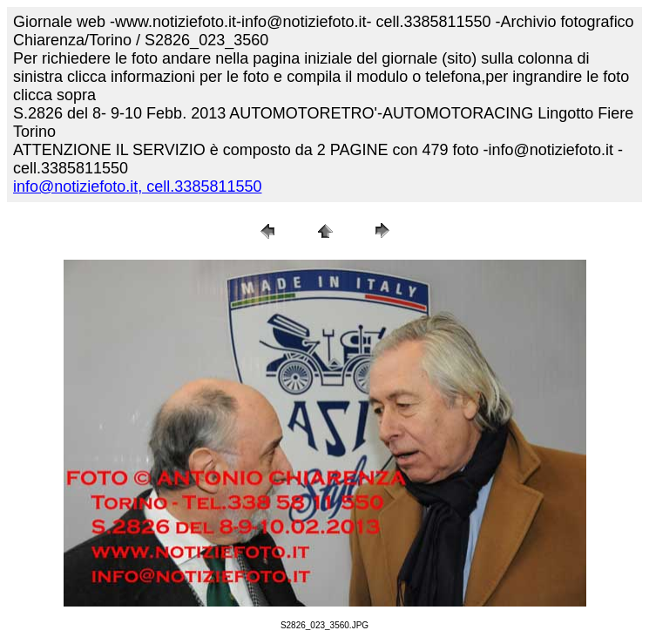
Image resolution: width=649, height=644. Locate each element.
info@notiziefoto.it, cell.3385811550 (137, 186)
